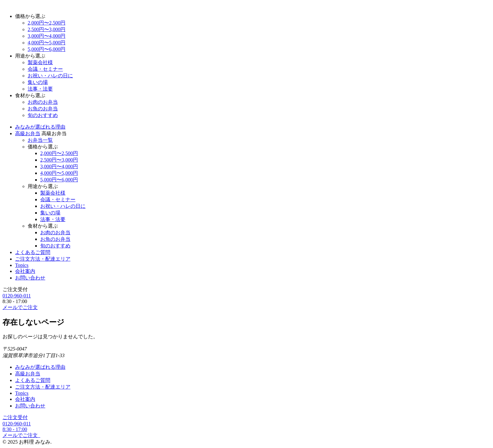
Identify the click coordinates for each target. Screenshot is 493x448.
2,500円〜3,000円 (47, 29)
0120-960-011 (17, 296)
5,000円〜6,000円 (47, 49)
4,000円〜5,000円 (47, 43)
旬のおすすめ (43, 115)
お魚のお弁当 (43, 109)
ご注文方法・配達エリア (43, 259)
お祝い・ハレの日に (50, 76)
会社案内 (25, 271)
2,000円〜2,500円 (47, 23)
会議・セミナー (45, 69)
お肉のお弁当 (43, 102)
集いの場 (38, 82)
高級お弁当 (28, 133)
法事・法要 (40, 89)
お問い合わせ (30, 278)
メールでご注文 (20, 307)
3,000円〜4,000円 (47, 36)
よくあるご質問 (33, 252)
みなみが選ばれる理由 (40, 127)
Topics (22, 265)
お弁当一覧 (40, 140)
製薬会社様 (40, 62)
